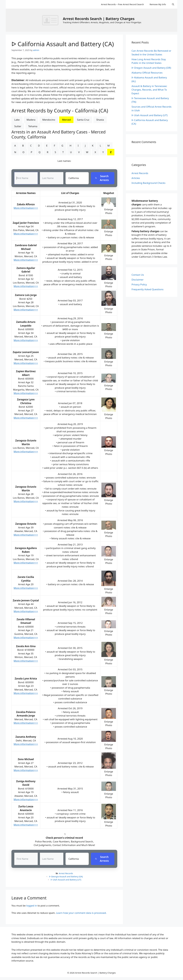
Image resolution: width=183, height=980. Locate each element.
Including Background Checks (148, 183)
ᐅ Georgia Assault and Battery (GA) (66, 877)
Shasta (100, 120)
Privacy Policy (139, 284)
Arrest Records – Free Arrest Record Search (122, 4)
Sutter (18, 126)
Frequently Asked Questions (147, 289)
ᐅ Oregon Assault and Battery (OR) (151, 68)
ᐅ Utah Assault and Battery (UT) (66, 880)
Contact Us (138, 275)
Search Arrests (102, 178)
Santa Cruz (83, 120)
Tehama (33, 126)
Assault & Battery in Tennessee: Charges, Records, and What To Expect (149, 90)
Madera (31, 120)
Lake (17, 120)
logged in (32, 906)
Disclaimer (138, 280)
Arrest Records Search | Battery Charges (99, 19)
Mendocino (49, 120)
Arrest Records (66, 874)
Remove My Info (158, 4)
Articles (136, 178)
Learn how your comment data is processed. (81, 913)
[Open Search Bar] (173, 4)
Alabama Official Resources (147, 73)
